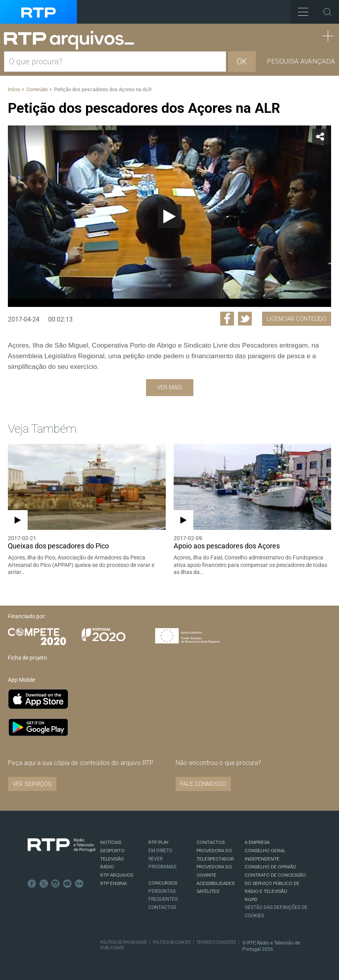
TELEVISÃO (112, 859)
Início (14, 89)
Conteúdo (37, 89)
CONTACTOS (211, 842)
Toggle (327, 12)
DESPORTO (112, 851)
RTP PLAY (158, 842)
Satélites (208, 891)
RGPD (251, 900)
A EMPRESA (257, 842)
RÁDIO (107, 867)
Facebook (32, 884)
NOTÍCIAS (111, 842)
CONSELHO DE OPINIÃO (271, 867)
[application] (169, 216)
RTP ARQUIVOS (117, 875)
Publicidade (112, 948)
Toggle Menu (300, 9)
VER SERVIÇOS (32, 784)
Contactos (162, 907)
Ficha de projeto (27, 658)
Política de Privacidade (124, 942)
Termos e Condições (216, 942)
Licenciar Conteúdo (297, 319)
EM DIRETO (160, 851)
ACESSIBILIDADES (215, 883)
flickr (79, 884)
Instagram (56, 884)
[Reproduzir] (170, 216)
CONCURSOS (163, 883)
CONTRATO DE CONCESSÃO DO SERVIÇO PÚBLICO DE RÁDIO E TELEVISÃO (275, 883)
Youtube (67, 884)
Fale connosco (203, 784)
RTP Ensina (113, 883)
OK (242, 62)
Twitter (44, 884)
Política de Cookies (172, 942)
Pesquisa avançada (301, 61)
